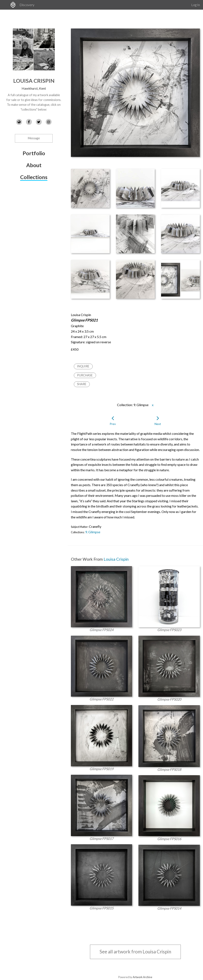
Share (82, 384)
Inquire (83, 366)
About (34, 165)
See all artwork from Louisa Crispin (135, 952)
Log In (196, 5)
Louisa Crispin (34, 81)
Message (34, 138)
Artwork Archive (142, 977)
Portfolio (34, 153)
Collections (34, 177)
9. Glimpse (93, 532)
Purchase (85, 375)
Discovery (27, 5)
